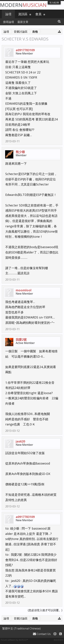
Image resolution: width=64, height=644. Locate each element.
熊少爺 (20, 152)
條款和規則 (58, 640)
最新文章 (23, 22)
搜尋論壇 (9, 22)
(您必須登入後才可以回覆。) (45, 610)
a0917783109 (25, 50)
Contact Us (42, 634)
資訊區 (23, 14)
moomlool (24, 290)
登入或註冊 (54, 2)
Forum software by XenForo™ (14, 640)
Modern (23, 5)
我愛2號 (21, 340)
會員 (38, 14)
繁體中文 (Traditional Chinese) (21, 628)
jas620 (20, 441)
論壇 (8, 14)
